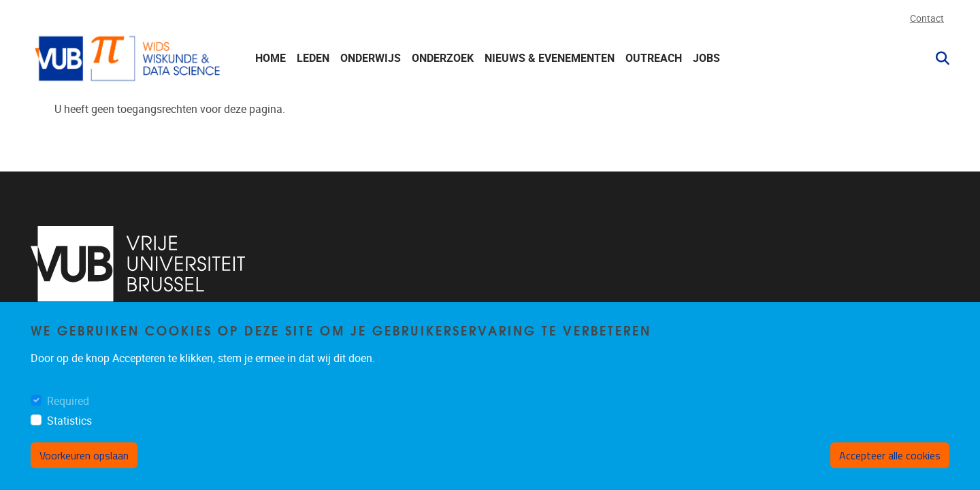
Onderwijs (371, 58)
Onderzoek (443, 58)
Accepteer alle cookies (890, 455)
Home (271, 58)
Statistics (69, 421)
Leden (313, 58)
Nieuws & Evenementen (550, 58)
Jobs (706, 58)
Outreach (654, 58)
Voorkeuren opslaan (84, 455)
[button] (937, 59)
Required (68, 401)
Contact (927, 19)
